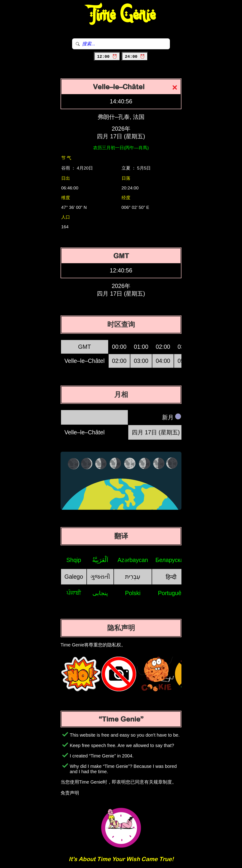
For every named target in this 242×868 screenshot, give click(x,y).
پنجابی (100, 593)
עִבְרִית (133, 577)
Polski (133, 593)
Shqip (74, 560)
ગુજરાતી (100, 577)
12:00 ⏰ (107, 57)
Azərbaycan (133, 560)
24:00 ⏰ (135, 57)
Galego (74, 577)
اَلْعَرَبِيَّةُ (100, 560)
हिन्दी (171, 577)
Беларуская (171, 560)
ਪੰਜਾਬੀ (74, 593)
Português (171, 593)
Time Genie (121, 15)
